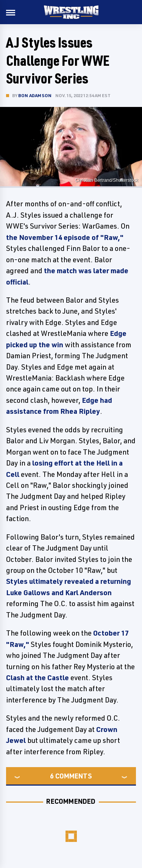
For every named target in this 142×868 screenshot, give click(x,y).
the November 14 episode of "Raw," (65, 237)
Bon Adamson (35, 95)
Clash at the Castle (37, 678)
